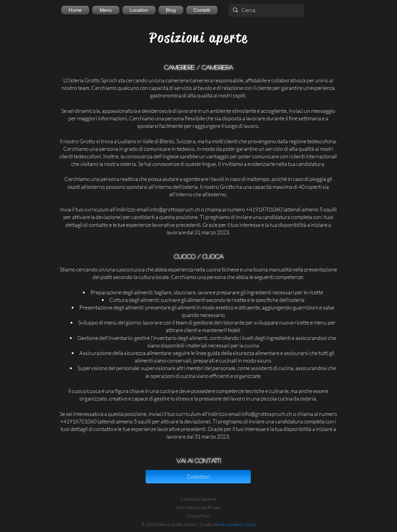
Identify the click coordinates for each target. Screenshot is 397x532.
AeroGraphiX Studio (238, 524)
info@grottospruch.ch (175, 209)
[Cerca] (266, 10)
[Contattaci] (198, 477)
